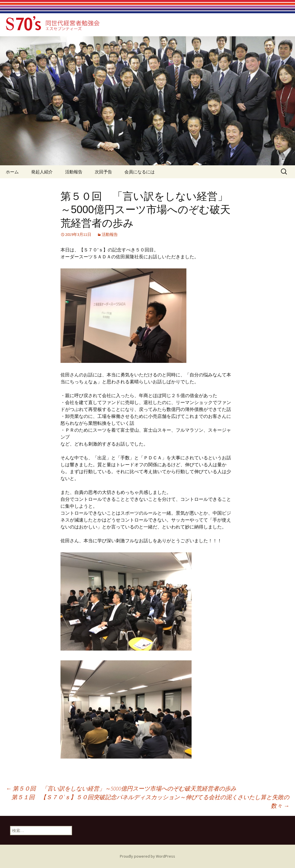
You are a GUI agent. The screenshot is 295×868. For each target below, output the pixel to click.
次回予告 (103, 172)
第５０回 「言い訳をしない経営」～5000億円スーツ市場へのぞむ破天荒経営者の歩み (121, 788)
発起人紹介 (42, 172)
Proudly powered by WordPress (147, 856)
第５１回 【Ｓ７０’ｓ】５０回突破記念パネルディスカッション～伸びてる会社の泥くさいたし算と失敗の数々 (150, 801)
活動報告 (74, 172)
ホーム (12, 172)
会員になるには (140, 172)
